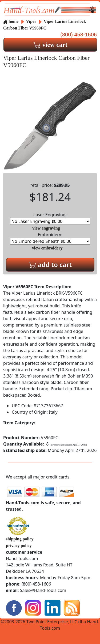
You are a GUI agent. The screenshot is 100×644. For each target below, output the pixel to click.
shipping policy (20, 539)
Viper (32, 21)
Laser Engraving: (50, 218)
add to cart (50, 264)
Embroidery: (50, 238)
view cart (50, 45)
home (11, 21)
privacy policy (19, 546)
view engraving (46, 228)
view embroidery (47, 248)
